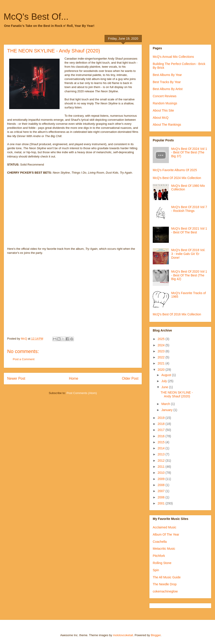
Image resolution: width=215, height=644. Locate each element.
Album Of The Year (166, 534)
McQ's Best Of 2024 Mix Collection (177, 178)
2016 (162, 436)
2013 (162, 454)
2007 (162, 491)
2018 (162, 424)
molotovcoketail (123, 635)
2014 (162, 448)
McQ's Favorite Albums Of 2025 (175, 170)
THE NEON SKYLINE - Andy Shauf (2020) (177, 394)
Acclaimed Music (164, 527)
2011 (162, 467)
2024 (162, 345)
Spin (156, 570)
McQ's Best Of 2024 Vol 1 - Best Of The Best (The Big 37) (189, 153)
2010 (162, 473)
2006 (162, 497)
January (167, 410)
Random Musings (165, 103)
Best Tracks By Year (167, 82)
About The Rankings (167, 125)
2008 (162, 485)
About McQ (161, 118)
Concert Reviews (165, 96)
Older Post (130, 378)
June (165, 387)
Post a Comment (24, 359)
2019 (162, 418)
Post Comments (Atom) (82, 393)
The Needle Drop (165, 584)
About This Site (163, 110)
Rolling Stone (162, 563)
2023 (162, 351)
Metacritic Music (164, 549)
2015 (162, 442)
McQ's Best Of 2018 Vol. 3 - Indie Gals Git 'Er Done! (188, 254)
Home (74, 378)
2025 (162, 339)
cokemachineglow (165, 591)
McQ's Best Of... (36, 17)
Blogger (156, 635)
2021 (162, 363)
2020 (162, 370)
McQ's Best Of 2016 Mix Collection (177, 314)
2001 (162, 503)
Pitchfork (159, 556)
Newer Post (16, 378)
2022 (162, 357)
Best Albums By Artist (168, 89)
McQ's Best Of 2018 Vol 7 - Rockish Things (189, 209)
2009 (162, 479)
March (166, 404)
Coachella (160, 542)
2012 (162, 461)
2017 (162, 430)
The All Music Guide (167, 577)
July (164, 381)
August (167, 375)
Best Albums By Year (167, 75)
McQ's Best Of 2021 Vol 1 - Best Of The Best (189, 230)
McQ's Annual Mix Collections (173, 57)
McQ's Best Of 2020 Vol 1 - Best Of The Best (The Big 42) (189, 275)
